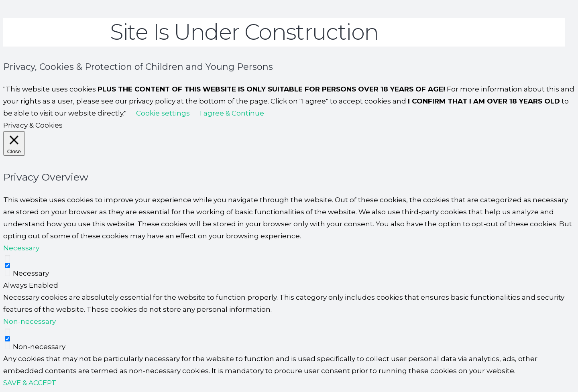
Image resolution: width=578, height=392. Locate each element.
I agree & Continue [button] (232, 113)
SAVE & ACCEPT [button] (30, 383)
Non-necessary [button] (30, 321)
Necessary (31, 273)
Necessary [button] (21, 248)
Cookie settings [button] (163, 113)
